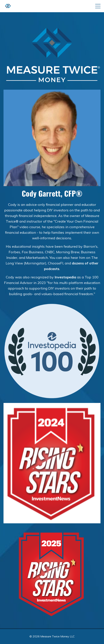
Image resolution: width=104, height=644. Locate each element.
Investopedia (65, 277)
